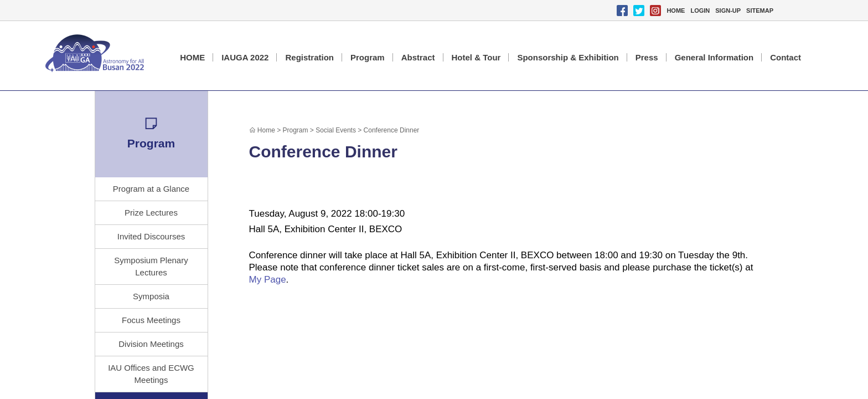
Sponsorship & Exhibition (568, 57)
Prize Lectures (151, 213)
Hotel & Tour (476, 57)
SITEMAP (760, 11)
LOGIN (700, 11)
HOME (676, 11)
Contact (786, 57)
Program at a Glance (151, 189)
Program (368, 57)
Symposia (151, 296)
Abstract (418, 57)
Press (647, 57)
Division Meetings (151, 344)
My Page (268, 280)
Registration (309, 57)
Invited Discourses (151, 236)
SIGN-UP (728, 11)
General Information (714, 57)
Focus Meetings (151, 320)
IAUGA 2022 (245, 57)
